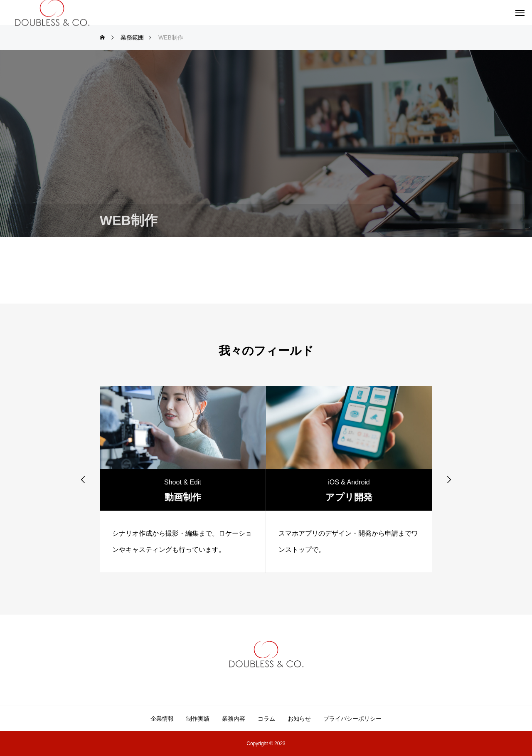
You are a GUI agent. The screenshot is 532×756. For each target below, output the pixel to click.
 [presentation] (83, 479)
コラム (266, 719)
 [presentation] (449, 479)
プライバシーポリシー (352, 719)
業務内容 (234, 719)
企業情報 (162, 719)
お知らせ (299, 719)
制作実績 (198, 719)
